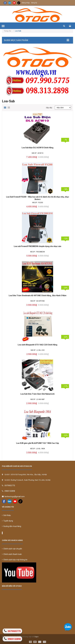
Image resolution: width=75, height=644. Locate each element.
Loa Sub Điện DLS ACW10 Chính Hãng (37, 148)
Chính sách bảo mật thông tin (15, 560)
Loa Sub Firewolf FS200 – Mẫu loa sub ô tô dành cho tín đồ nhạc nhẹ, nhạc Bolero (38, 198)
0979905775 (10, 486)
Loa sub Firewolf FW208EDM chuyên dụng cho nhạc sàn (37, 246)
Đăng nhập (26, 3)
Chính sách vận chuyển (12, 549)
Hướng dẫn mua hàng (12, 526)
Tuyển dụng (7, 521)
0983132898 (10, 491)
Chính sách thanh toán (12, 554)
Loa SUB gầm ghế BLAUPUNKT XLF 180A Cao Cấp (37, 443)
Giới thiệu (6, 515)
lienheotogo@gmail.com (15, 497)
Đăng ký (34, 3)
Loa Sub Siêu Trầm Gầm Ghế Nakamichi (37, 394)
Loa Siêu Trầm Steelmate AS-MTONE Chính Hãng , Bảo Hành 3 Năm (38, 296)
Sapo (37, 637)
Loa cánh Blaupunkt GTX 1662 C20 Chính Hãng (37, 345)
